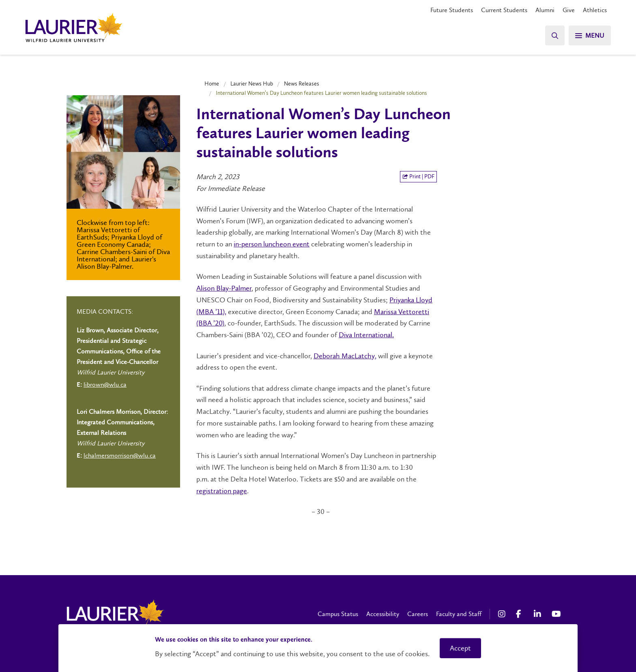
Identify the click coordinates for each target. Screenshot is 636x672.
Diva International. (366, 335)
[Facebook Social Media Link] (521, 614)
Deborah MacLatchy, (345, 356)
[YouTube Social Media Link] (556, 614)
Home (212, 83)
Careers (418, 614)
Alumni (545, 10)
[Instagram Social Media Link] (503, 614)
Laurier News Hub (252, 83)
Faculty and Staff (459, 614)
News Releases (302, 83)
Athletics (595, 10)
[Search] (555, 35)
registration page (222, 491)
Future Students (452, 10)
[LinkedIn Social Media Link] (539, 614)
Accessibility (383, 614)
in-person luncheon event (272, 244)
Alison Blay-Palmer (224, 288)
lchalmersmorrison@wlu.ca (120, 455)
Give (569, 10)
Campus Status (338, 614)
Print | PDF (418, 177)
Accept (460, 648)
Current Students (504, 10)
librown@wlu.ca (105, 384)
